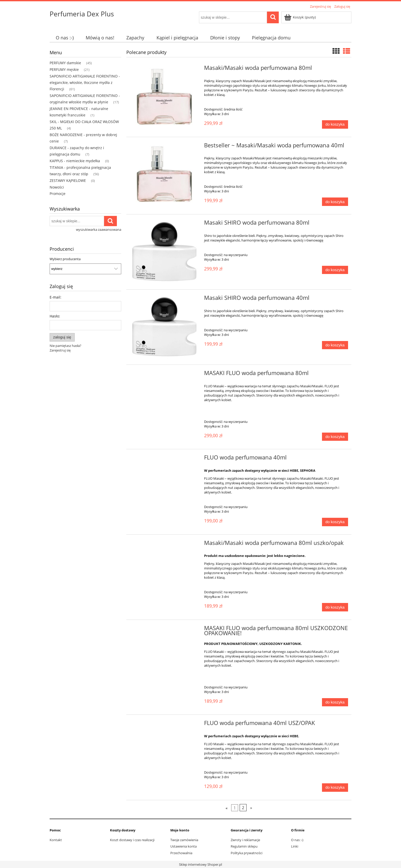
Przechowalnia (181, 853)
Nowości (57, 187)
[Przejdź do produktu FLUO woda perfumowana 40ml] (165, 459)
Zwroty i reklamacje (245, 840)
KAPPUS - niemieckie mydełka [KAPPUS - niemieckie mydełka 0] (75, 161)
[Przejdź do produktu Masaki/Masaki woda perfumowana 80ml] (165, 98)
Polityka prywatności (247, 853)
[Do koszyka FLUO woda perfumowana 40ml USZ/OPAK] (335, 788)
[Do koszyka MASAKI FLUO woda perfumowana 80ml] (335, 437)
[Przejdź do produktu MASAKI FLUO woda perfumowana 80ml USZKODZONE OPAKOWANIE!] (165, 630)
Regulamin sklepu (244, 846)
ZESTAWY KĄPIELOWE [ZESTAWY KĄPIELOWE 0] (68, 180)
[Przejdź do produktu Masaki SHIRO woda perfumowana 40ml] (165, 327)
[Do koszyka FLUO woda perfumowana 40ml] (335, 522)
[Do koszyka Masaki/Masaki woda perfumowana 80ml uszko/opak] (335, 607)
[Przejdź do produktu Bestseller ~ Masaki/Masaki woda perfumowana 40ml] (165, 175)
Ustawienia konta (183, 846)
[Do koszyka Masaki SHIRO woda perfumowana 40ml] (335, 345)
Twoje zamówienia (184, 840)
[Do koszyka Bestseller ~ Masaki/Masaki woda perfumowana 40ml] (335, 202)
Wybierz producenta (65, 259)
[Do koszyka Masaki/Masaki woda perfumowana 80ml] (335, 124)
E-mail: (55, 297)
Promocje (58, 194)
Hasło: (55, 316)
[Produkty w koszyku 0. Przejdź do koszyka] (300, 17)
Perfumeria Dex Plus (82, 14)
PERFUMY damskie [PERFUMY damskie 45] (65, 63)
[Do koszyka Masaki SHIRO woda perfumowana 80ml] (335, 270)
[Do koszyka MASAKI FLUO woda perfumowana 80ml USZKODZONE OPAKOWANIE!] (335, 702)
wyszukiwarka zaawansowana (99, 229)
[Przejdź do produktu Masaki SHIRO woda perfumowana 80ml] (165, 252)
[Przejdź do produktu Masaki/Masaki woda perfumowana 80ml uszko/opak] (165, 544)
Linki (295, 846)
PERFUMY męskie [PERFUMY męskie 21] (64, 69)
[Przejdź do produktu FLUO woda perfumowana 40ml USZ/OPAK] (165, 724)
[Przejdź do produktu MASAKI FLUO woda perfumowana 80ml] (165, 375)
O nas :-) (297, 840)
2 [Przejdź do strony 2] (243, 808)
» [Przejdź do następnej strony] (251, 808)
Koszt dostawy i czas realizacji (132, 840)
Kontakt (56, 840)
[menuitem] (65, 38)
